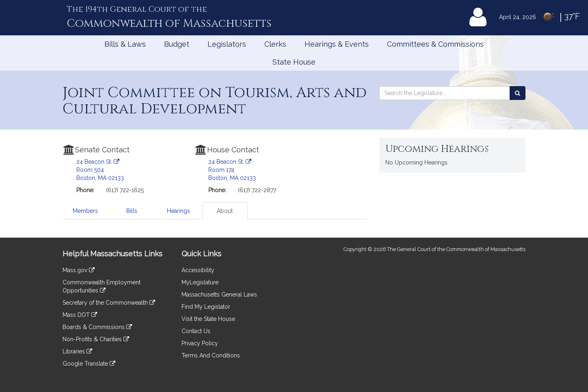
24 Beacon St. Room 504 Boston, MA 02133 (100, 170)
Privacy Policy (200, 343)
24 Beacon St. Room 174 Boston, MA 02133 (232, 170)
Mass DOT (80, 315)
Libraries (77, 351)
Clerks (275, 44)
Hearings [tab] (178, 211)
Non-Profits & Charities (96, 339)
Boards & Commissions (97, 327)
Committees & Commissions (435, 44)
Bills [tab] (132, 211)
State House (294, 62)
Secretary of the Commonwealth (109, 303)
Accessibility (198, 270)
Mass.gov (79, 270)
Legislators (227, 44)
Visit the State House (208, 319)
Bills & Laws (125, 44)
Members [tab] (85, 211)
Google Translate (89, 364)
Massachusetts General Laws (219, 295)
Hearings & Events (337, 44)
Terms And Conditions (211, 355)
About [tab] (225, 211)
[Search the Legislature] (518, 93)
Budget (177, 44)
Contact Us (196, 331)
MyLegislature (200, 282)
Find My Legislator (206, 307)
